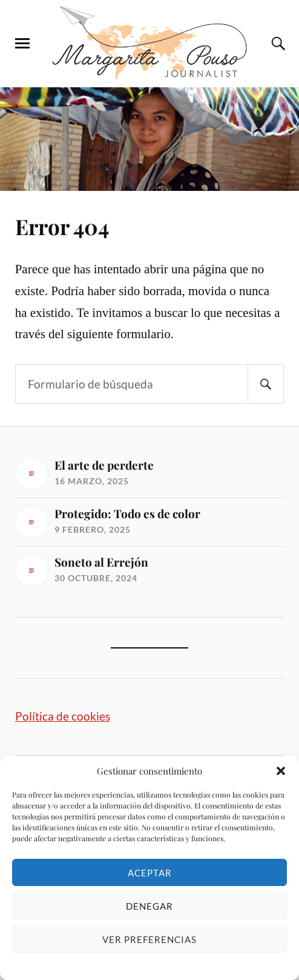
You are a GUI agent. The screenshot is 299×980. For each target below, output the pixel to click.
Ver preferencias (149, 939)
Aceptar (150, 873)
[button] (281, 771)
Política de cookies (63, 716)
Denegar (149, 906)
